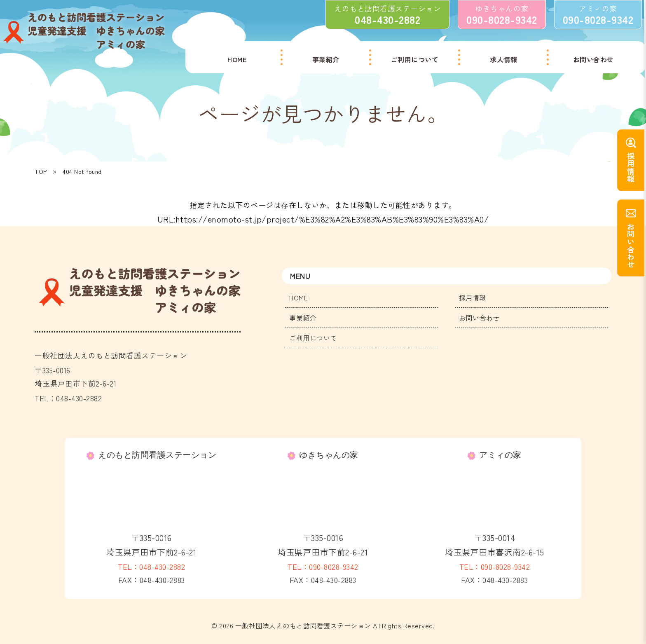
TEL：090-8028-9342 (323, 567)
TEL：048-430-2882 (151, 567)
